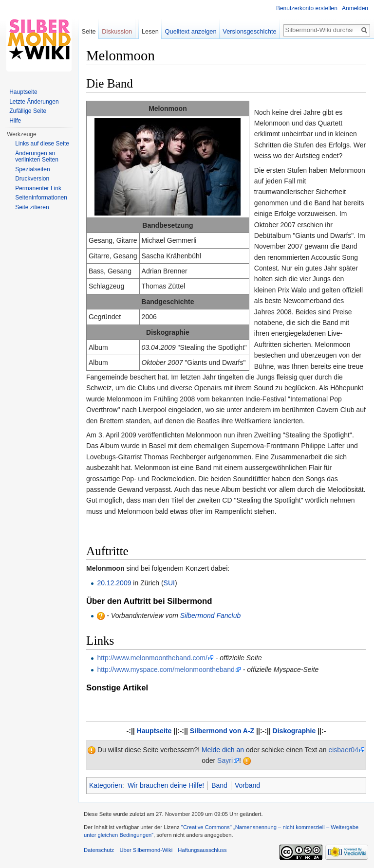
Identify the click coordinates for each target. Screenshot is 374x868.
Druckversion (32, 179)
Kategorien (106, 785)
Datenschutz (99, 850)
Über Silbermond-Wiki (146, 850)
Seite (88, 31)
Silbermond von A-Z (222, 731)
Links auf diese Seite (42, 144)
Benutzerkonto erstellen (307, 8)
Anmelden (355, 8)
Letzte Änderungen (34, 102)
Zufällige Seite (28, 111)
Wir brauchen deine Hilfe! (166, 785)
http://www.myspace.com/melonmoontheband (166, 669)
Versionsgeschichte (249, 31)
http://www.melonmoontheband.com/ (152, 658)
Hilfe (15, 121)
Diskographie (294, 731)
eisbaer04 (343, 750)
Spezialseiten (32, 169)
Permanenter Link (38, 188)
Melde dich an (223, 750)
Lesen (150, 31)
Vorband (247, 785)
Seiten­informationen (41, 198)
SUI (169, 583)
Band (219, 785)
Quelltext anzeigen (191, 31)
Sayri (225, 760)
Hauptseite (154, 731)
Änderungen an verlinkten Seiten (37, 157)
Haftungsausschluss (202, 850)
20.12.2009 (114, 583)
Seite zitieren (32, 207)
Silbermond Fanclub (211, 615)
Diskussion (117, 31)
